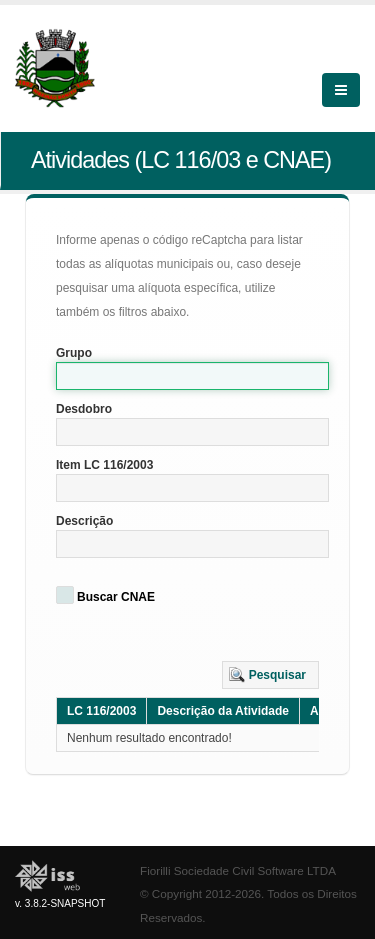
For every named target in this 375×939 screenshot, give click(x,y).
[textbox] (192, 376)
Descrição (84, 521)
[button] (270, 675)
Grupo (74, 353)
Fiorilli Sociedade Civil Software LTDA (238, 870)
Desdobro (84, 409)
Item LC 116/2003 (104, 465)
